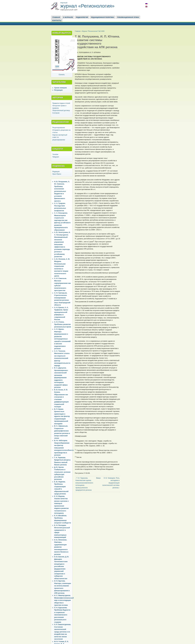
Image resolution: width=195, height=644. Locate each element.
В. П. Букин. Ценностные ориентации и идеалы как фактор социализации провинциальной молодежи (62, 416)
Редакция (56, 171)
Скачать (62, 75)
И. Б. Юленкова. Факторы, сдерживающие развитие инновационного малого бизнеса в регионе (61, 547)
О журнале (68, 17)
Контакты (57, 21)
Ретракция (58, 90)
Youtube (55, 154)
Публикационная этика (128, 17)
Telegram (56, 157)
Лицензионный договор (61, 110)
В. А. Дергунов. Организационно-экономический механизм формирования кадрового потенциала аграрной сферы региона (61, 378)
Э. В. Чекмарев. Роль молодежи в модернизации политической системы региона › (111, 483)
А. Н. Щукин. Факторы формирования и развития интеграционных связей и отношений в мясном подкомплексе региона (62, 339)
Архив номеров (60, 88)
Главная (56, 17)
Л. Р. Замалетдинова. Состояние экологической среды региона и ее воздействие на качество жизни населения (63, 632)
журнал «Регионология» (87, 6)
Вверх (97, 478)
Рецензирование (59, 128)
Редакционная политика (103, 17)
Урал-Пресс (57, 174)
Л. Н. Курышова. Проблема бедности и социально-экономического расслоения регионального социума (62, 615)
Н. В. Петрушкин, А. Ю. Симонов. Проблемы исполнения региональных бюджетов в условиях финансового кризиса (62, 191)
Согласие (56, 113)
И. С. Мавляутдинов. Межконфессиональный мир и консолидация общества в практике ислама (64, 600)
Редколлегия (82, 17)
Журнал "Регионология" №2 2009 (93, 31)
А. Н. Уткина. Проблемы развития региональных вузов (63, 324)
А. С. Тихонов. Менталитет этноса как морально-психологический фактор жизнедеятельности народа (62, 358)
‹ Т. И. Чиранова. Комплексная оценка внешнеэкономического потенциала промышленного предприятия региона (84, 484)
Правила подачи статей (61, 103)
